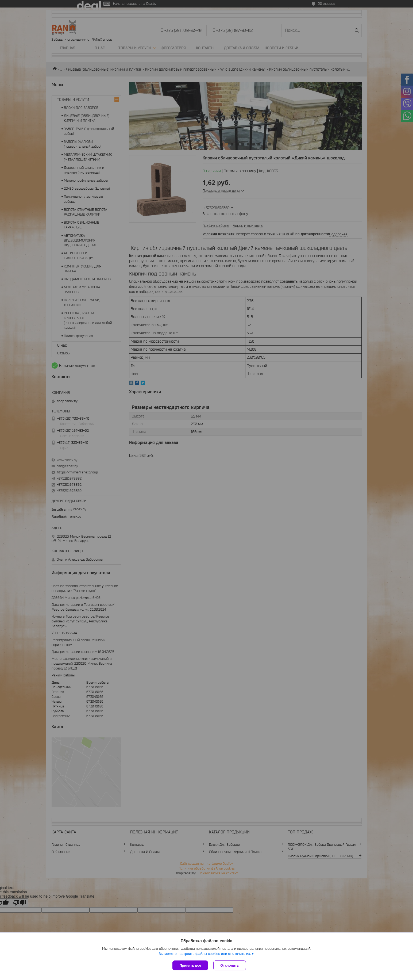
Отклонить (229, 965)
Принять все (190, 965)
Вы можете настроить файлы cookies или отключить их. (205, 954)
